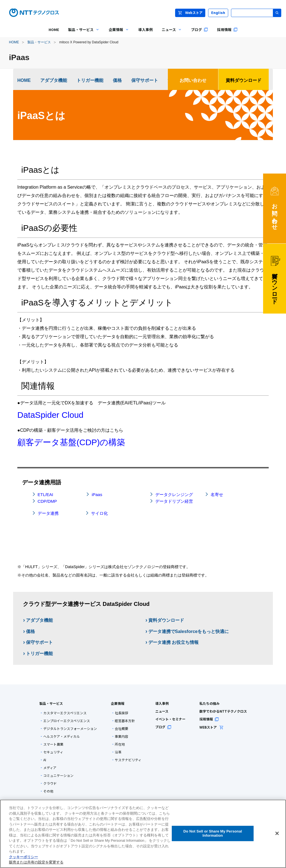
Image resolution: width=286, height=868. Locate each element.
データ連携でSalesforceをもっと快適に (189, 631)
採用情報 (209, 719)
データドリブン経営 (174, 501)
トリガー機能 (90, 80)
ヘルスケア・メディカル (62, 736)
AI (45, 760)
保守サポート (145, 80)
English (218, 13)
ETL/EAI (46, 495)
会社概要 (121, 729)
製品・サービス (39, 42)
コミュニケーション (58, 775)
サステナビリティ (128, 760)
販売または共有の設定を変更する (36, 862)
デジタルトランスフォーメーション (70, 729)
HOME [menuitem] (54, 29)
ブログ (163, 727)
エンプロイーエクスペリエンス (67, 721)
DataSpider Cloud (50, 415)
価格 (117, 80)
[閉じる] (277, 833)
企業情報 (118, 703)
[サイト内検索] (256, 13)
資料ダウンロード (244, 80)
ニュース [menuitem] (170, 34)
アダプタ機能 (54, 80)
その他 (48, 791)
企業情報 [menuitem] (117, 34)
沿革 (118, 752)
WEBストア (212, 727)
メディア (50, 768)
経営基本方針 (125, 721)
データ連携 (48, 513)
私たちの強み (209, 703)
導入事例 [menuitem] (146, 29)
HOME (14, 42)
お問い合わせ (193, 80)
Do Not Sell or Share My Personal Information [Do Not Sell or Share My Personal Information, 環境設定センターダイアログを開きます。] (213, 833)
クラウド (50, 783)
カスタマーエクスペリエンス (65, 713)
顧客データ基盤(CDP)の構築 (71, 442)
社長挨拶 (121, 713)
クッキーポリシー (23, 857)
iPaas (97, 495)
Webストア (190, 12)
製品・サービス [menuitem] (82, 34)
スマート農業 (53, 744)
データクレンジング (174, 495)
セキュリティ (53, 752)
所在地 (120, 744)
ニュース (162, 711)
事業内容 (121, 736)
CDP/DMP (47, 501)
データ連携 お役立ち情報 (173, 642)
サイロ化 (99, 513)
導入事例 (162, 703)
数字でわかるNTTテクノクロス (223, 711)
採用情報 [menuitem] (227, 29)
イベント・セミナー (170, 719)
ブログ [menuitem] (200, 29)
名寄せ (217, 495)
